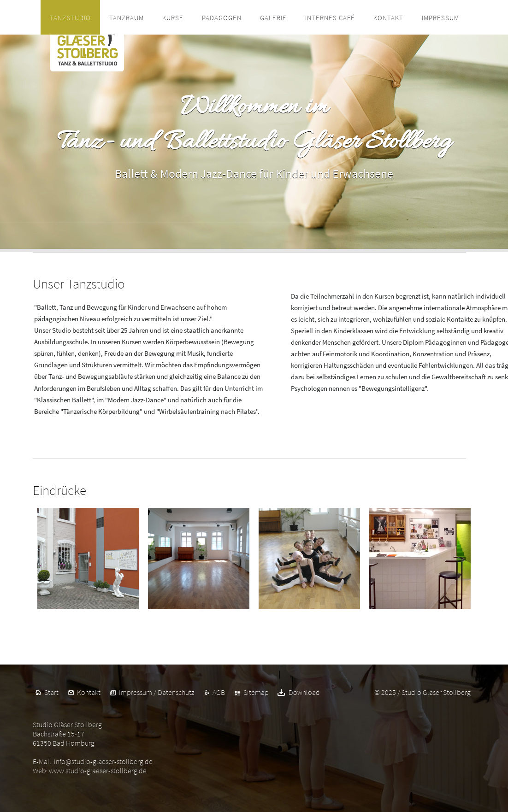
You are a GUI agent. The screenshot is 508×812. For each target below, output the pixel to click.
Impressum (440, 18)
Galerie (273, 18)
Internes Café (330, 18)
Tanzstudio (70, 18)
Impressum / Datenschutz (157, 692)
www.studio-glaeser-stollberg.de (98, 771)
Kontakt (388, 18)
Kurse (173, 18)
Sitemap (256, 692)
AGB (219, 692)
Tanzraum (127, 18)
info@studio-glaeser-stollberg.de (103, 761)
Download (304, 692)
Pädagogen (222, 18)
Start (51, 692)
